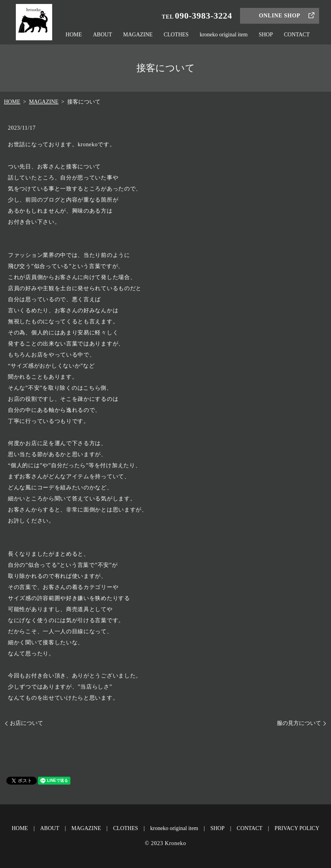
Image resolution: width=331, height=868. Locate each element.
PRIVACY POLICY (297, 828)
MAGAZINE (138, 35)
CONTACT (297, 35)
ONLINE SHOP (280, 16)
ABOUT (102, 35)
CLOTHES (176, 35)
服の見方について (299, 723)
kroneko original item (224, 35)
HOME (74, 35)
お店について (26, 723)
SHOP (266, 35)
